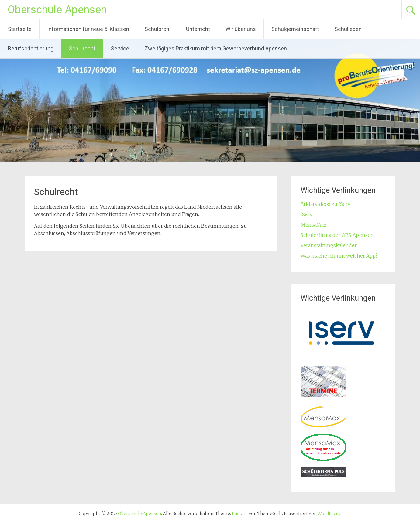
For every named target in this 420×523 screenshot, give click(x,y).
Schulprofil (158, 29)
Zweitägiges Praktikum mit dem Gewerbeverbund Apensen (216, 48)
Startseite (20, 29)
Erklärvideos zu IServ (325, 204)
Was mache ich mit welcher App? (339, 256)
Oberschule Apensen (57, 10)
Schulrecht (82, 48)
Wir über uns (241, 29)
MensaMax (313, 225)
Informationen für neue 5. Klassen (88, 29)
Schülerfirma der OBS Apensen (337, 235)
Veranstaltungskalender (329, 245)
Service (120, 48)
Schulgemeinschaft (295, 29)
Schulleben (348, 29)
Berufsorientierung (31, 48)
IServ (306, 214)
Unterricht (198, 29)
